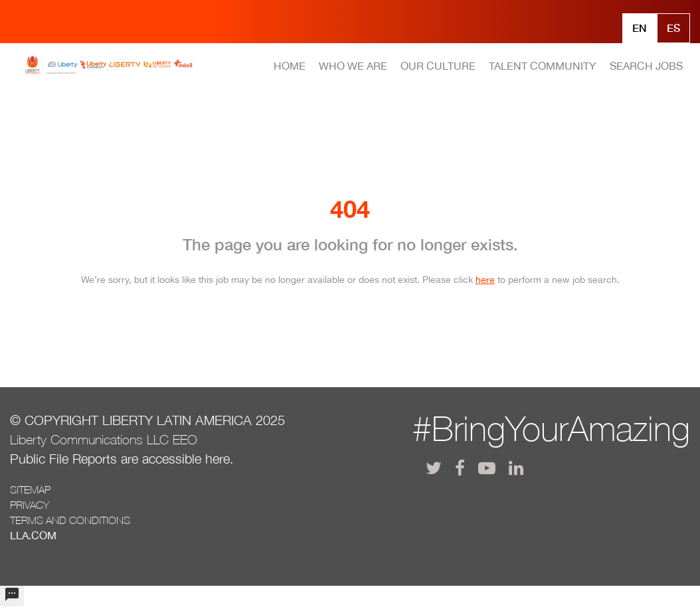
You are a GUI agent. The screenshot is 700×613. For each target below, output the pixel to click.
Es (673, 28)
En (640, 28)
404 (350, 209)
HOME (290, 66)
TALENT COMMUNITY (542, 66)
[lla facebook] (460, 468)
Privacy (30, 505)
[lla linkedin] (516, 468)
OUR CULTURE (438, 66)
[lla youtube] (487, 468)
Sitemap (30, 489)
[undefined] (12, 596)
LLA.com (33, 535)
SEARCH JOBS (646, 66)
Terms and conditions (70, 520)
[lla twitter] (434, 468)
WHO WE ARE (353, 66)
